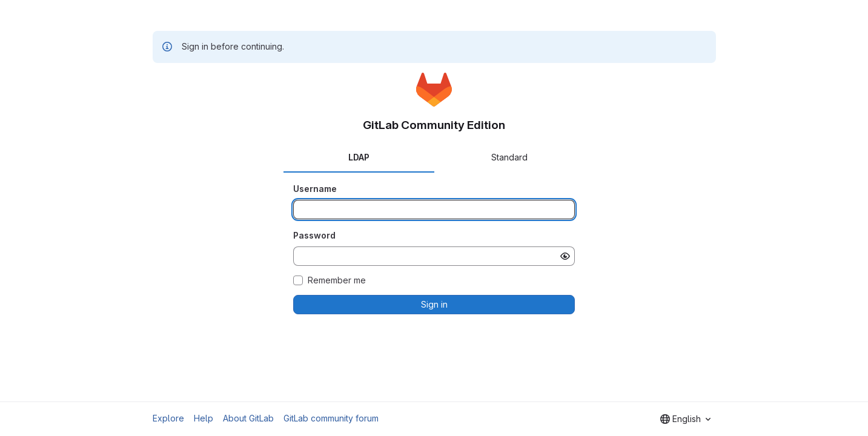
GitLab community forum (331, 418)
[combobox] (685, 419)
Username (315, 189)
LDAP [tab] (359, 157)
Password (314, 235)
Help (204, 418)
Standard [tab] (509, 157)
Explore (168, 418)
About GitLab (248, 418)
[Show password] (565, 256)
